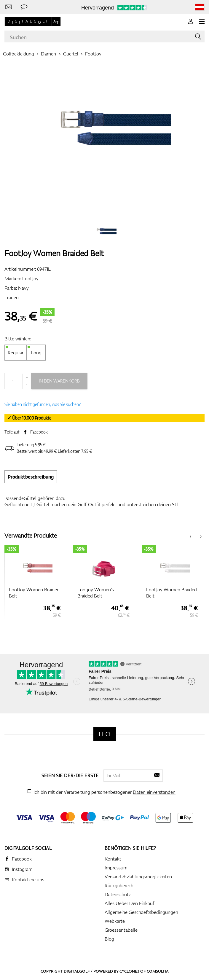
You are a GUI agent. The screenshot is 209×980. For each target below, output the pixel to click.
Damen (48, 54)
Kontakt (113, 859)
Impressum (116, 868)
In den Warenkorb (59, 381)
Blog (109, 939)
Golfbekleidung (19, 54)
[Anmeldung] (191, 21)
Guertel (71, 54)
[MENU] (202, 21)
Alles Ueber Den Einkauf (129, 903)
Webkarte (115, 921)
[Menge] (18, 381)
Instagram (22, 869)
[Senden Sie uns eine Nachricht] (24, 7)
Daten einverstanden (154, 792)
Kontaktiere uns (28, 879)
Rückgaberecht (120, 885)
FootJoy (93, 54)
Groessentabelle (121, 930)
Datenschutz (118, 894)
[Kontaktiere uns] (9, 7)
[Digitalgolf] (105, 734)
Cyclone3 (129, 971)
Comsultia (158, 971)
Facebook (39, 432)
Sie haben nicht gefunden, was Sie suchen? (43, 404)
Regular (16, 353)
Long (36, 353)
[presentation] (190, 536)
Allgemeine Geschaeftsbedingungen (141, 912)
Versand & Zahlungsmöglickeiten (138, 877)
